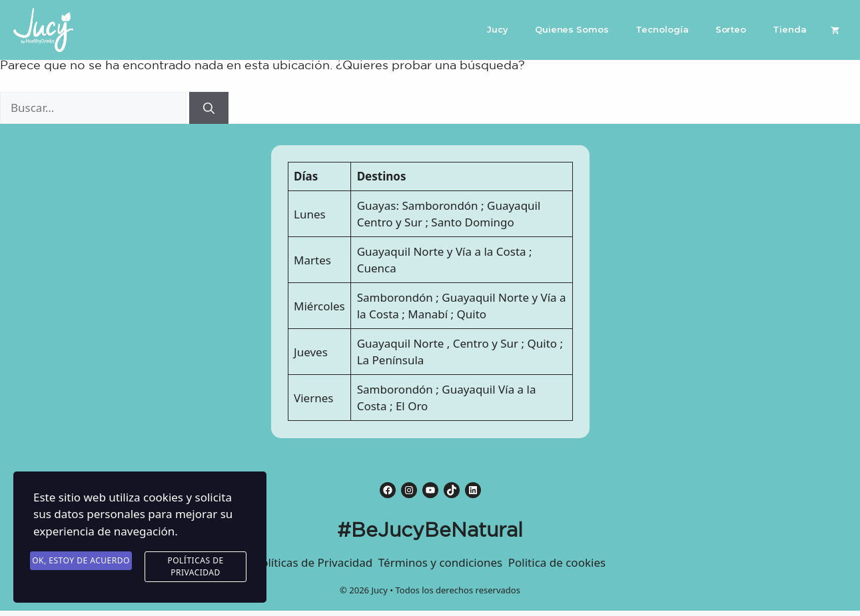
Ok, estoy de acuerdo (81, 561)
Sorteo (731, 29)
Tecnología (662, 29)
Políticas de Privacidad (195, 567)
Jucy (498, 29)
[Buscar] (209, 108)
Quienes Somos (572, 29)
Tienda (790, 29)
